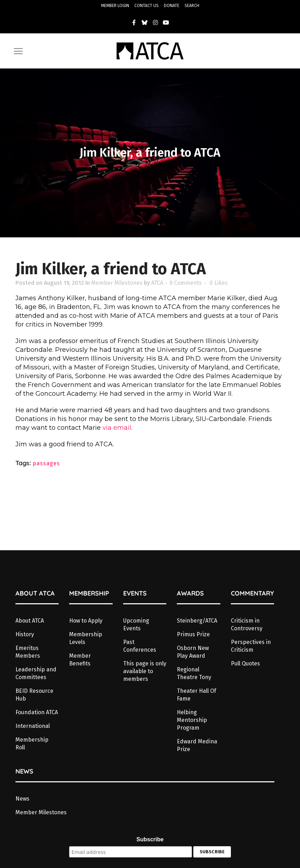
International (33, 726)
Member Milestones (117, 283)
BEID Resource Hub (34, 695)
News (22, 799)
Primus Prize (193, 634)
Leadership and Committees (36, 673)
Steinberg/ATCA (197, 621)
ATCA (157, 283)
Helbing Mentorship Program (192, 720)
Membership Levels (86, 638)
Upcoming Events (136, 624)
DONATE (172, 6)
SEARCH (192, 6)
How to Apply (86, 621)
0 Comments (186, 283)
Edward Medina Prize (197, 745)
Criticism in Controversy (247, 624)
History (25, 634)
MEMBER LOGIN (115, 6)
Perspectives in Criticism (251, 646)
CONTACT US (146, 6)
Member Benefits (80, 660)
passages (46, 463)
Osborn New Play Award (193, 652)
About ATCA (30, 621)
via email (117, 428)
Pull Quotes (245, 663)
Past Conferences (140, 646)
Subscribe (150, 839)
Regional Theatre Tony (194, 673)
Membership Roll (32, 744)
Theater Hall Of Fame (196, 695)
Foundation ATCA (37, 712)
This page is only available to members (145, 671)
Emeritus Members (28, 652)
